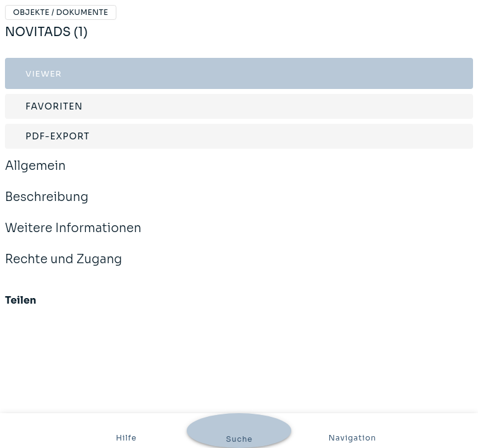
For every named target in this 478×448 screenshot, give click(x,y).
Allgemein (35, 174)
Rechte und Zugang (63, 268)
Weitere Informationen (73, 236)
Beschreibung (47, 205)
